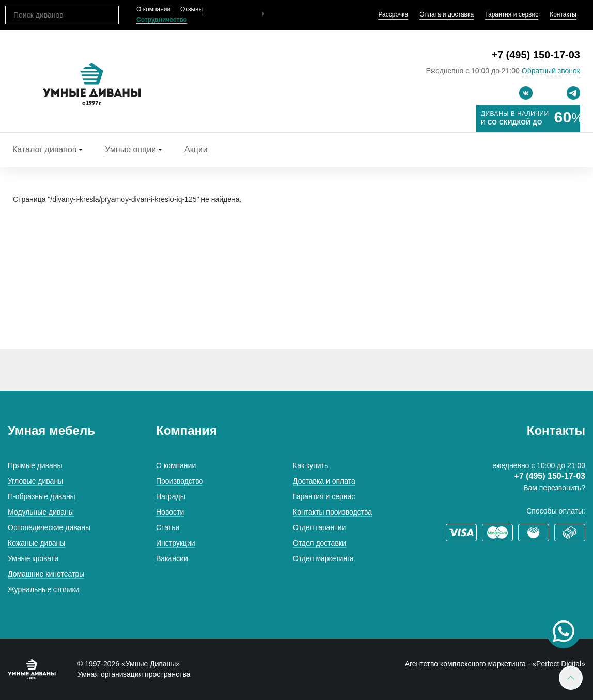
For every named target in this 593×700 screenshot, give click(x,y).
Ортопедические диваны (49, 527)
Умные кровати (33, 558)
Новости (170, 512)
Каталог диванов (44, 150)
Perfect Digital (559, 664)
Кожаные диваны (36, 543)
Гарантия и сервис (512, 14)
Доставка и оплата (324, 481)
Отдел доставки (319, 543)
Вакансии (172, 558)
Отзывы (192, 9)
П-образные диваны (42, 496)
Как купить (310, 465)
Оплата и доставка (447, 14)
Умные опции (130, 150)
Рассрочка (393, 14)
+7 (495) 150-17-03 (536, 55)
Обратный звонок (551, 71)
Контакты (563, 14)
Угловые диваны (35, 481)
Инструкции (176, 543)
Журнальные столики (44, 589)
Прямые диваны (35, 465)
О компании (153, 9)
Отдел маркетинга (323, 558)
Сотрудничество (162, 20)
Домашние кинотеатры (46, 574)
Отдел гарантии (319, 527)
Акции (196, 150)
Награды (171, 496)
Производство (180, 481)
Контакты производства (332, 512)
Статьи (168, 527)
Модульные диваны (41, 512)
